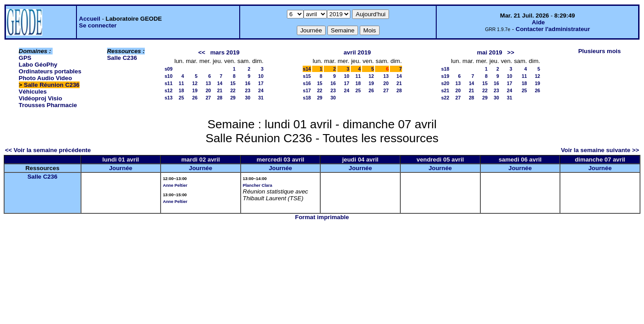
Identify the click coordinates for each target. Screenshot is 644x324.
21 (220, 90)
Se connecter (98, 25)
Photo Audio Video (45, 78)
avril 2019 (357, 52)
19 (195, 90)
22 (233, 90)
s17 (307, 90)
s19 (445, 76)
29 (233, 98)
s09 (169, 69)
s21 (445, 90)
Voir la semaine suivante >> (600, 150)
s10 (169, 76)
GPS (25, 58)
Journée (121, 168)
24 (261, 90)
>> (511, 52)
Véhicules (33, 92)
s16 (307, 83)
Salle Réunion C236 (52, 85)
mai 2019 (489, 52)
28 (220, 98)
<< (202, 52)
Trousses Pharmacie (48, 105)
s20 (445, 83)
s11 (169, 83)
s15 (307, 76)
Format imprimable (322, 217)
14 (220, 83)
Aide (539, 22)
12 (195, 83)
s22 (445, 98)
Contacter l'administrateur (553, 29)
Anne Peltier (175, 185)
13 (208, 83)
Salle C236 (122, 58)
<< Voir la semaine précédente (48, 150)
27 (208, 98)
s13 (169, 98)
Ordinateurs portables (50, 71)
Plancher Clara (257, 185)
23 (248, 90)
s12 (169, 90)
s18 (307, 98)
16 (248, 83)
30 (248, 98)
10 (261, 76)
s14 (307, 69)
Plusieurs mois (600, 51)
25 (181, 98)
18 (181, 90)
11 (181, 83)
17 (261, 83)
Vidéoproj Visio (41, 98)
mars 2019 (225, 52)
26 (195, 98)
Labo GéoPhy (38, 65)
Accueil (90, 19)
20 (208, 90)
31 (261, 98)
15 (233, 83)
